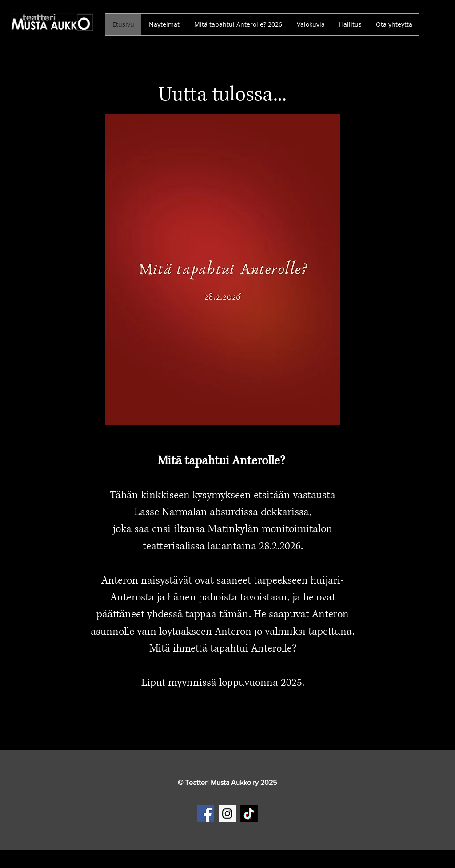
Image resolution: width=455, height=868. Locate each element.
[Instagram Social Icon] (227, 814)
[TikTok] (249, 814)
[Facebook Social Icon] (206, 814)
